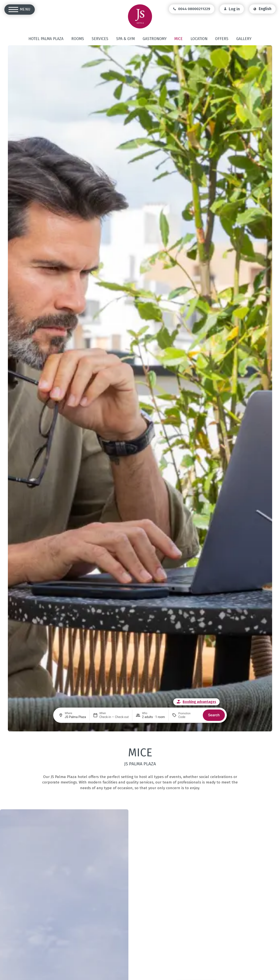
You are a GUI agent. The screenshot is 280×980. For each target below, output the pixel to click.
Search (214, 715)
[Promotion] (189, 717)
